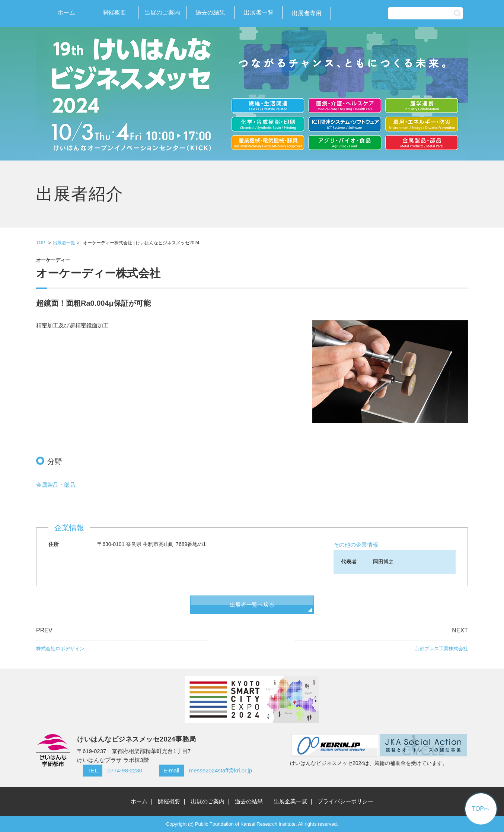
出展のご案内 (162, 12)
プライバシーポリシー (345, 801)
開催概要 (114, 12)
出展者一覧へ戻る (252, 605)
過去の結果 (210, 12)
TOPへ (481, 809)
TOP (41, 243)
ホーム (66, 12)
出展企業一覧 (290, 801)
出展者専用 (307, 13)
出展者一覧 (259, 12)
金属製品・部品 (56, 485)
